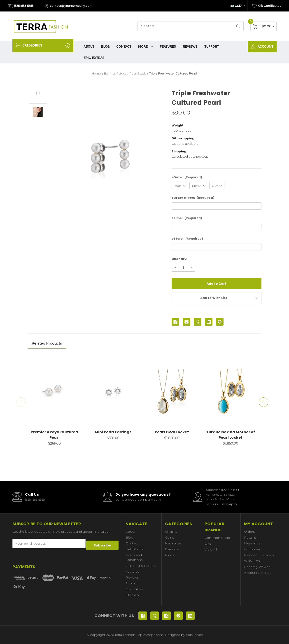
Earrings (171, 549)
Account (262, 47)
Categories (43, 45)
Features (168, 46)
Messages (252, 543)
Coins (169, 537)
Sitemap (132, 595)
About (89, 46)
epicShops (194, 635)
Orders (249, 532)
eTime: (187, 218)
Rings (170, 555)
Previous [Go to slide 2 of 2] (19, 402)
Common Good (217, 538)
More (145, 46)
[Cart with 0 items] (268, 26)
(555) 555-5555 (21, 6)
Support (211, 46)
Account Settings (258, 573)
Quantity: (179, 259)
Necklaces (173, 543)
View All (211, 549)
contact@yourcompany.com (68, 6)
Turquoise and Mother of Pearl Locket (231, 435)
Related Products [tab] (47, 343)
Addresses (252, 549)
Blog (105, 46)
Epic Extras (94, 58)
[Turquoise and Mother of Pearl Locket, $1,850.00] (231, 392)
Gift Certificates (267, 6)
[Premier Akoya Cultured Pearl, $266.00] (55, 392)
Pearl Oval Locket (172, 432)
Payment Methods (259, 555)
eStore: (187, 239)
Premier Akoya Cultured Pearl (54, 435)
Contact (124, 46)
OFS (208, 544)
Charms (171, 532)
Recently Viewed (257, 567)
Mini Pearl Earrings (113, 432)
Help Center (135, 549)
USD (238, 6)
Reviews (190, 46)
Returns (250, 537)
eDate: (187, 177)
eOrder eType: (193, 198)
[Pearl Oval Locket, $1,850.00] (172, 392)
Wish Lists (252, 561)
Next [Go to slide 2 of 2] (265, 402)
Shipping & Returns (141, 566)
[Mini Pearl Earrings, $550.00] (113, 392)
